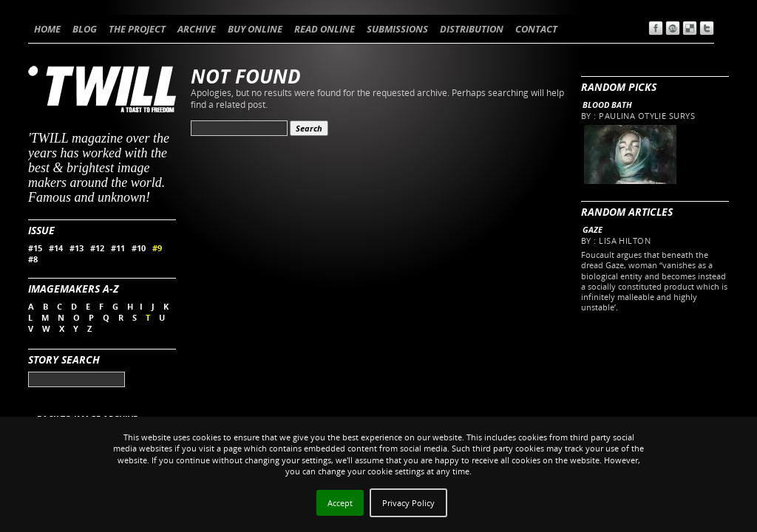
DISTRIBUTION (472, 29)
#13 (77, 248)
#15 (35, 248)
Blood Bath (607, 105)
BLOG (85, 29)
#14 (56, 248)
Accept (340, 503)
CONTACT (536, 29)
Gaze (593, 229)
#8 (33, 259)
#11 (118, 248)
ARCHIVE (197, 29)
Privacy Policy (408, 503)
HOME (47, 29)
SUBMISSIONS (397, 29)
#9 (157, 248)
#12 (97, 248)
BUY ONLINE (255, 29)
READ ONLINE (325, 29)
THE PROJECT (137, 29)
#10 (139, 248)
